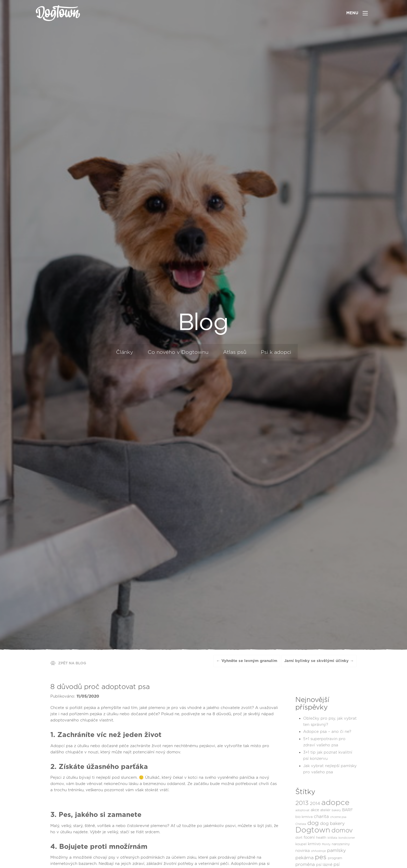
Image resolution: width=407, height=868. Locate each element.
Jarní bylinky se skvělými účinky (316, 661)
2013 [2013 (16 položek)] (302, 803)
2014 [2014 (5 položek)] (315, 804)
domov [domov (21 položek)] (342, 831)
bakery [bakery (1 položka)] (336, 810)
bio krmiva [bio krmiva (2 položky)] (304, 817)
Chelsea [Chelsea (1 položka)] (301, 824)
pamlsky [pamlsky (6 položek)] (336, 851)
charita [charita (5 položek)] (321, 817)
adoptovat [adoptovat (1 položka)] (302, 810)
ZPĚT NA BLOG (72, 663)
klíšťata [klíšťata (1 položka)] (332, 838)
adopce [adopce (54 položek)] (335, 803)
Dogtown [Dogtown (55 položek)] (313, 830)
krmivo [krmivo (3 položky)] (314, 844)
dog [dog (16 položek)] (313, 823)
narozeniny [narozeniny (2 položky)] (341, 844)
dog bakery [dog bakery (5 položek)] (332, 824)
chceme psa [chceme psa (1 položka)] (338, 817)
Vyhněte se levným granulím (249, 661)
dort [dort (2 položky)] (299, 838)
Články (125, 352)
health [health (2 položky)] (321, 838)
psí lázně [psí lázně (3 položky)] (324, 865)
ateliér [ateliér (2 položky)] (325, 810)
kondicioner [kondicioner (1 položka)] (347, 838)
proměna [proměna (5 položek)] (305, 865)
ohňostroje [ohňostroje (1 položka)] (318, 851)
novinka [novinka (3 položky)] (303, 851)
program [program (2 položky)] (335, 858)
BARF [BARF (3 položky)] (348, 810)
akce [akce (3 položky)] (315, 810)
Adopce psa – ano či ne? (327, 732)
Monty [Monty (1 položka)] (326, 844)
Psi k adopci (276, 352)
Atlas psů (235, 352)
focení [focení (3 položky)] (309, 838)
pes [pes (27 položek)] (321, 857)
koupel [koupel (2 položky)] (301, 844)
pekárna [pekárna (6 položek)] (304, 858)
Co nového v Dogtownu (178, 352)
